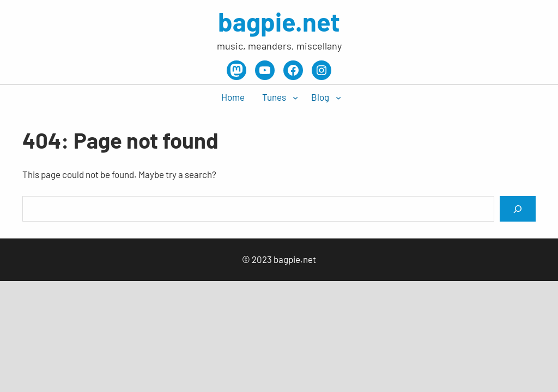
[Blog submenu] (338, 97)
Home (233, 97)
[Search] (518, 209)
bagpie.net (279, 21)
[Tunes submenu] (295, 97)
